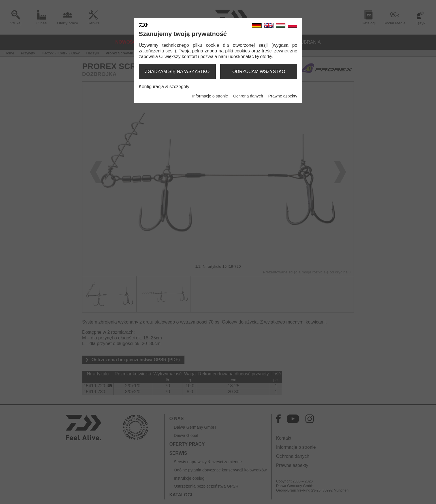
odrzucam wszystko (259, 72)
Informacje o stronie (210, 96)
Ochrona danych (248, 96)
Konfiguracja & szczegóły (164, 87)
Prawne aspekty (283, 96)
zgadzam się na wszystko (177, 72)
